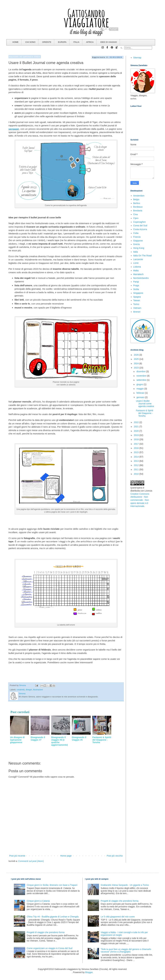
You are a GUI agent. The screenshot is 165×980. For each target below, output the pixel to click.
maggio (140, 389)
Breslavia (138, 211)
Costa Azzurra (140, 229)
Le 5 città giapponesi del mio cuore (118, 917)
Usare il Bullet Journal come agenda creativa (145, 404)
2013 (137, 461)
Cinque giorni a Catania (38, 901)
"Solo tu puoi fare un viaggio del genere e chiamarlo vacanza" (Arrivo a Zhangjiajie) (126, 951)
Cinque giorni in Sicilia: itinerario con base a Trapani (52, 885)
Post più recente (17, 856)
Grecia (136, 244)
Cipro (136, 218)
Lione (136, 263)
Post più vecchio (115, 856)
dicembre (141, 371)
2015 (137, 452)
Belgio (136, 199)
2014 (137, 457)
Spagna (137, 297)
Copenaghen (140, 222)
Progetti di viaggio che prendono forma (46, 932)
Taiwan (137, 300)
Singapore (138, 293)
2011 (137, 469)
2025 (137, 359)
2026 (137, 355)
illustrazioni (38, 690)
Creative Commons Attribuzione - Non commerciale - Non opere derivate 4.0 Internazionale (140, 500)
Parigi (136, 282)
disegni (29, 690)
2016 (137, 448)
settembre (142, 380)
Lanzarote (138, 259)
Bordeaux (138, 207)
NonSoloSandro (141, 278)
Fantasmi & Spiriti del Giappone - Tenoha (145, 413)
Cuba (136, 233)
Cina (136, 214)
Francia (137, 237)
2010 (137, 474)
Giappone (138, 241)
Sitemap (137, 58)
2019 (137, 435)
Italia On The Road (142, 256)
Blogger (89, 972)
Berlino (137, 203)
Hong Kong (139, 248)
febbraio (141, 393)
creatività (21, 690)
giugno (140, 384)
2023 (137, 368)
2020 (137, 431)
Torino (136, 304)
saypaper (14, 129)
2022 (137, 422)
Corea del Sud (140, 226)
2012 (137, 465)
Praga (136, 285)
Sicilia (136, 289)
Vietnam (137, 308)
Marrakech (138, 274)
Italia (136, 252)
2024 (137, 363)
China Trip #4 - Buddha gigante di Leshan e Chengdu (53, 917)
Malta (136, 271)
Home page (66, 856)
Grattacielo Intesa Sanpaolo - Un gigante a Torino (125, 885)
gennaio (141, 397)
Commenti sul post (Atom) (31, 861)
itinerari (137, 312)
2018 (137, 439)
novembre (142, 376)
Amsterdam (139, 196)
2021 (137, 427)
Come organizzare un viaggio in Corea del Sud (49, 948)
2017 (137, 444)
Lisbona (137, 267)
